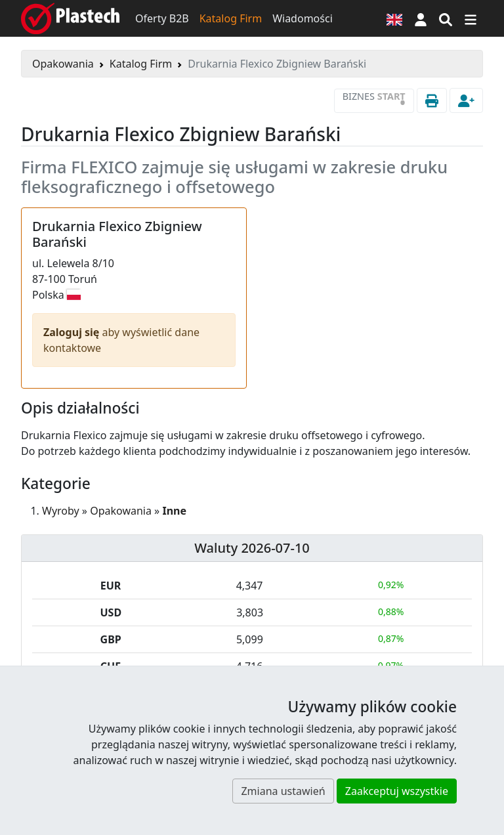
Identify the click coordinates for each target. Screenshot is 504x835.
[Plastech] (70, 18)
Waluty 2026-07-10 (252, 548)
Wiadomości (303, 18)
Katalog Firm (231, 18)
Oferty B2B (162, 18)
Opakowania (63, 64)
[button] (421, 18)
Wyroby (61, 511)
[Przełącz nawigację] (471, 18)
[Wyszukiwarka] (446, 18)
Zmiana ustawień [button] (283, 791)
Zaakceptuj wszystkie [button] (397, 791)
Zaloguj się (73, 332)
